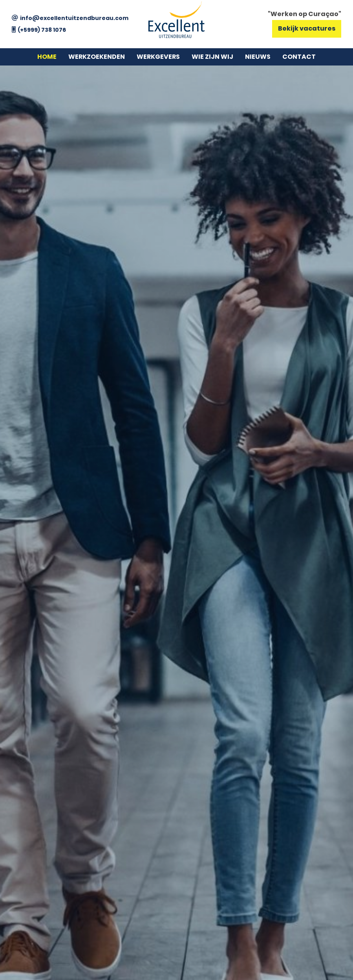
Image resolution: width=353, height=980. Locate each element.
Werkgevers (158, 57)
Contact (299, 57)
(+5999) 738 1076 (42, 30)
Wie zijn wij (212, 57)
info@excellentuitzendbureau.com (74, 18)
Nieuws (258, 57)
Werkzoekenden (97, 57)
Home (47, 57)
